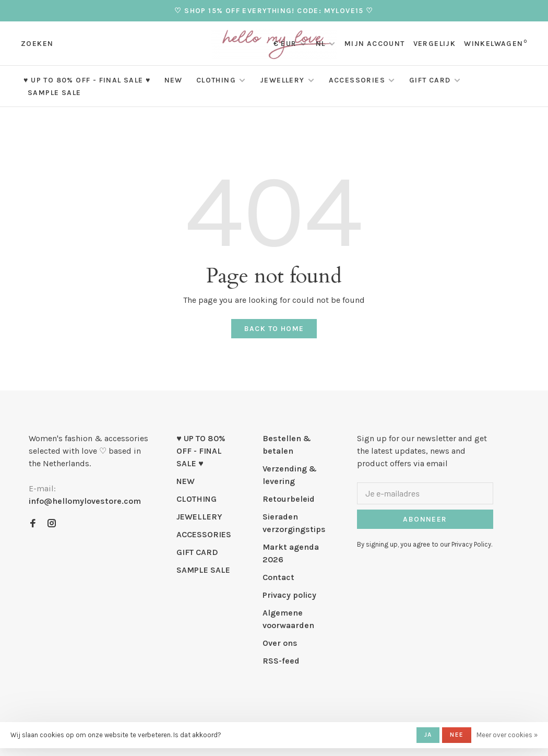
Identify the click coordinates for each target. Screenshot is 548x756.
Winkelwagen (496, 44)
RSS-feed (281, 661)
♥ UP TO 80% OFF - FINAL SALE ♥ (87, 80)
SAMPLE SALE (54, 93)
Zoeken (37, 44)
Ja (428, 735)
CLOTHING (216, 80)
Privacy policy (289, 595)
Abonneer (425, 519)
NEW (174, 80)
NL (321, 44)
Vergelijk (435, 44)
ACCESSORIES (357, 80)
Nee (457, 735)
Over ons (280, 643)
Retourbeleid (289, 499)
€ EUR (286, 44)
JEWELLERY (282, 80)
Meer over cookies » (507, 735)
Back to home (274, 329)
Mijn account (375, 44)
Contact (278, 577)
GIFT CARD (430, 80)
